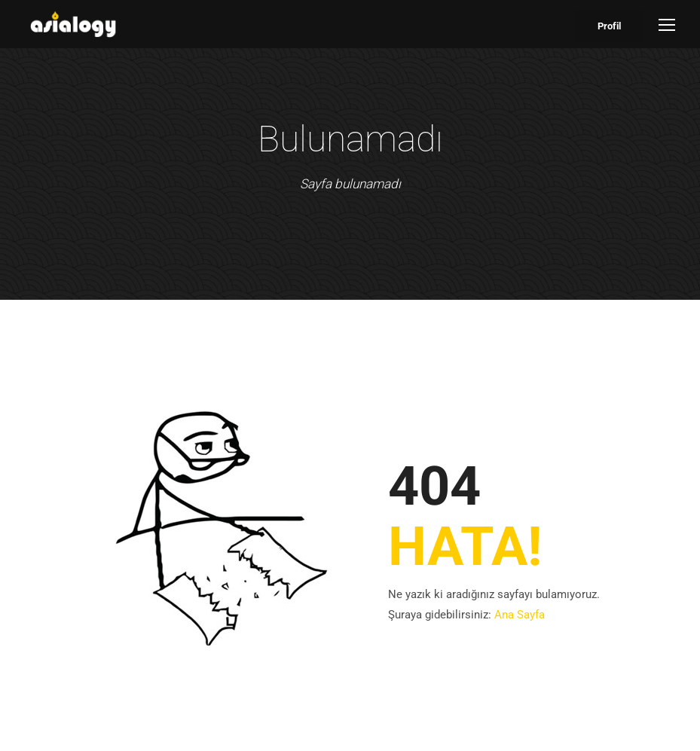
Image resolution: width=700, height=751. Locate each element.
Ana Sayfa (520, 615)
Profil (609, 26)
